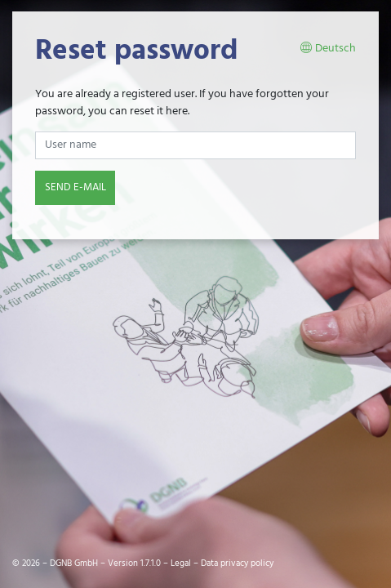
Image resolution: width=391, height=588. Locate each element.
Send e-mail (76, 187)
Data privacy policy (237, 563)
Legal (181, 563)
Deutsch (328, 49)
